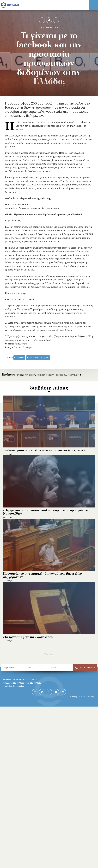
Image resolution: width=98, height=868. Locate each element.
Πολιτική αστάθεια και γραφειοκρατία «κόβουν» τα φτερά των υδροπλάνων (40, 375)
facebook (20, 357)
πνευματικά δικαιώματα (39, 357)
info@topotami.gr (17, 686)
